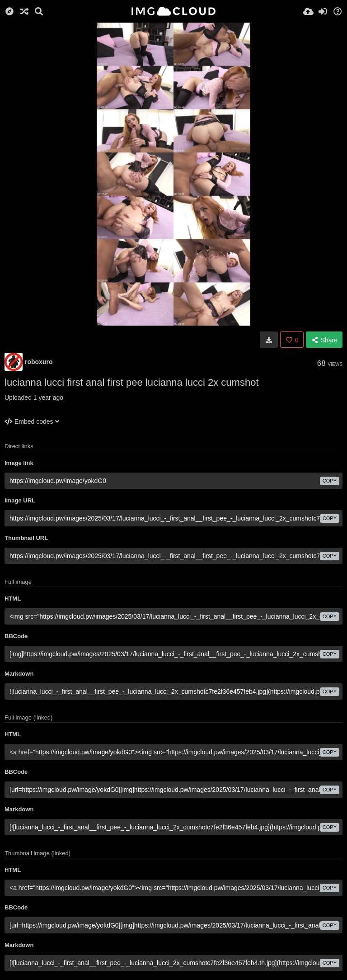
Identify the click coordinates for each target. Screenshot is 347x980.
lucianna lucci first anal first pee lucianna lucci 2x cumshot (132, 382)
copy (330, 481)
